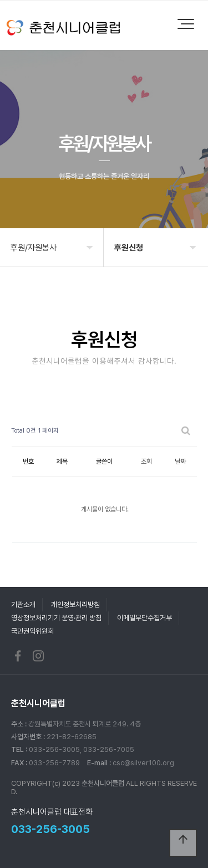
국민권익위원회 (32, 631)
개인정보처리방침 (75, 604)
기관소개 (23, 604)
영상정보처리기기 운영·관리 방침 (56, 618)
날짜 (180, 461)
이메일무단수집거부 (144, 618)
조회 (146, 461)
